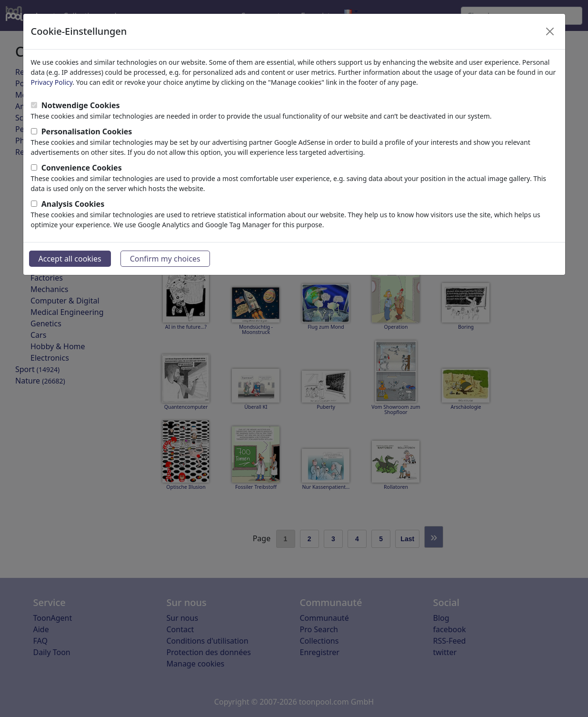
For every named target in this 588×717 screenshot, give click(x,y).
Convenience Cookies (82, 168)
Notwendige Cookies (81, 105)
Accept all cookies (70, 259)
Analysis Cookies (73, 204)
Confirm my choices (165, 259)
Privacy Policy (52, 82)
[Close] (550, 31)
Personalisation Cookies (87, 131)
